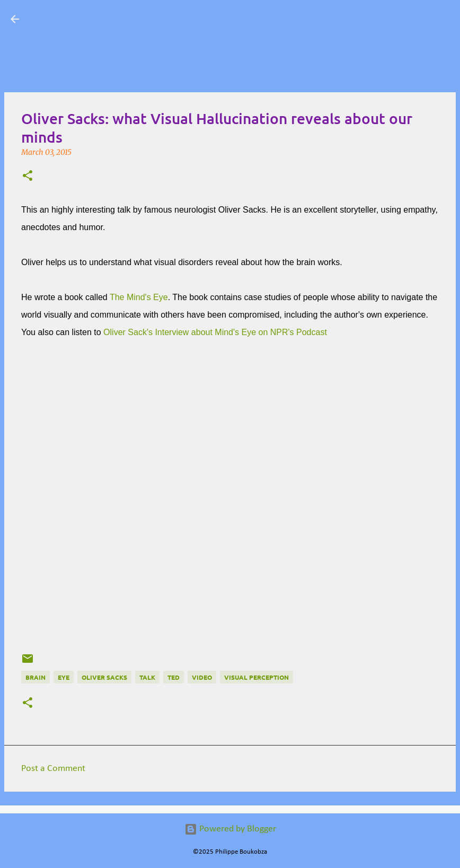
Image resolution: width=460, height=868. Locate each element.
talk (147, 677)
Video (202, 677)
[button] (28, 177)
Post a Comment (53, 769)
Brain (36, 677)
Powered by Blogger (230, 829)
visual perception (256, 677)
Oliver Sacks (104, 677)
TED (174, 677)
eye (64, 677)
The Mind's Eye (139, 297)
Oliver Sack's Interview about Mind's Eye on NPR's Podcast (216, 332)
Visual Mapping (90, 19)
